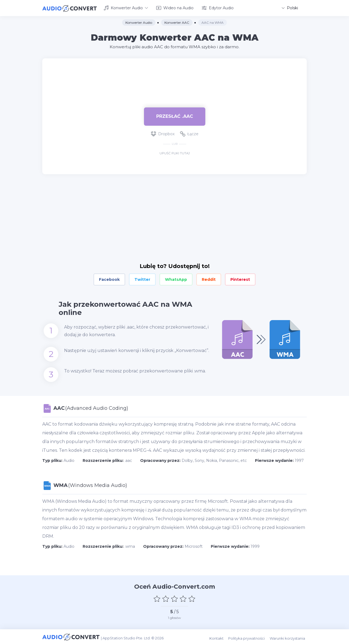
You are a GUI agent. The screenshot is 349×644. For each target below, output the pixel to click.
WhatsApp (176, 279)
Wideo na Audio (175, 8)
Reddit (209, 279)
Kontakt (219, 636)
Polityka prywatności (249, 636)
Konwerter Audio (126, 8)
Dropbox (163, 133)
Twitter (142, 279)
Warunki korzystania (289, 636)
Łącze (189, 133)
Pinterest (240, 279)
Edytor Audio (218, 8)
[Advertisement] (174, 75)
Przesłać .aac (175, 115)
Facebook (109, 279)
